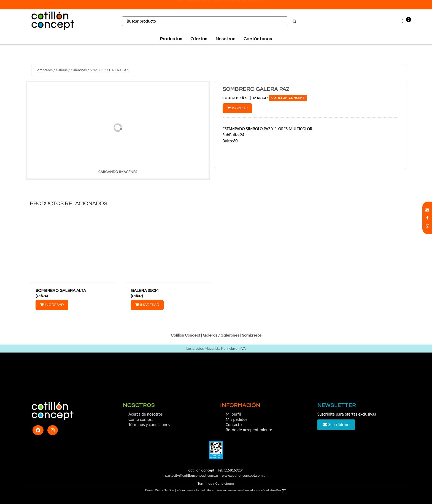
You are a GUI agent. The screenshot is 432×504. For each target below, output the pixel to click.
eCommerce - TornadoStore (195, 490)
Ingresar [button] (240, 108)
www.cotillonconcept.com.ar (244, 475)
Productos (171, 39)
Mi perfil (233, 414)
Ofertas (199, 39)
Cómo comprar (142, 419)
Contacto (234, 425)
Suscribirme (336, 425)
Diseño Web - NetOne (160, 490)
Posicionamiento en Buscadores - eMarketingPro (249, 490)
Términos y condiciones (149, 425)
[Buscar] (294, 21)
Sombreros (44, 70)
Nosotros (226, 39)
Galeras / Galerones (71, 70)
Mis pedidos (237, 419)
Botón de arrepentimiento (249, 430)
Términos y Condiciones (216, 483)
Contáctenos (258, 39)
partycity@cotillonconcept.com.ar (192, 475)
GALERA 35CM (145, 291)
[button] (427, 210)
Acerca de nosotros (145, 414)
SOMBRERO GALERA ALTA (61, 291)
